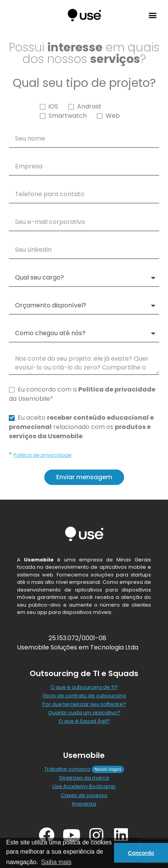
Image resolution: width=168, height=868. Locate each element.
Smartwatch (68, 116)
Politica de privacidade (43, 455)
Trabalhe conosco (67, 769)
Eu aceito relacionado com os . (81, 427)
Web (113, 116)
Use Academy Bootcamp (84, 786)
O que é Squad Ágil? (84, 721)
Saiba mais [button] (56, 862)
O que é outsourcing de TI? (84, 687)
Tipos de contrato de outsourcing (84, 696)
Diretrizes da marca (84, 778)
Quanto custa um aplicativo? (84, 713)
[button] (152, 15)
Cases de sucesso (84, 795)
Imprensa (84, 804)
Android (89, 106)
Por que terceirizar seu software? (84, 704)
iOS (53, 106)
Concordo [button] (141, 853)
